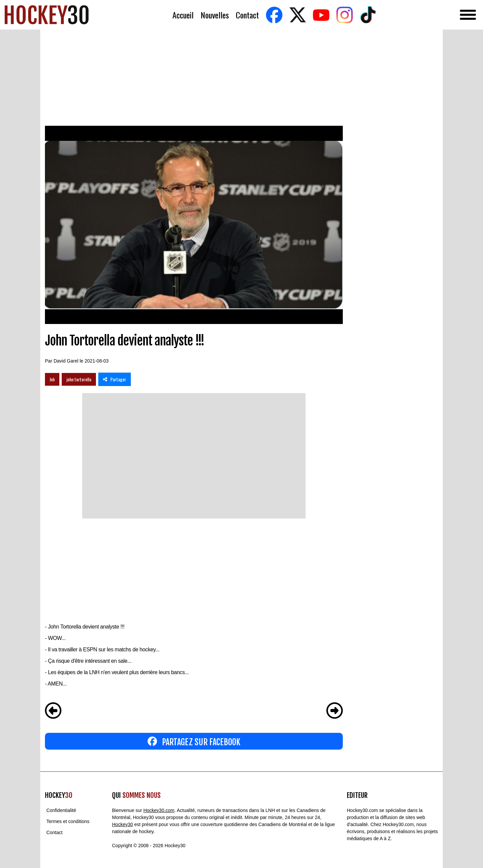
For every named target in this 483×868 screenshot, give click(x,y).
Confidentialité (61, 810)
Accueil (183, 15)
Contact (247, 15)
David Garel (66, 361)
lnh (52, 379)
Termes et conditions (68, 821)
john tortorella (79, 379)
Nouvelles (215, 15)
